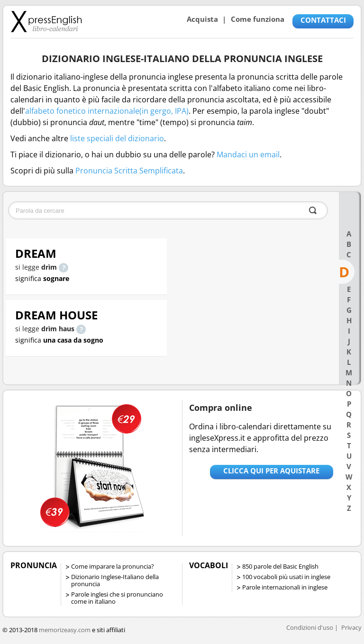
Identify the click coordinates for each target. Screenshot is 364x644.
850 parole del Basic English (280, 566)
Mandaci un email (248, 154)
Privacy (351, 627)
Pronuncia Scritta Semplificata (129, 171)
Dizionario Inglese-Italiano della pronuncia (115, 580)
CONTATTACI (323, 20)
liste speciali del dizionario (117, 138)
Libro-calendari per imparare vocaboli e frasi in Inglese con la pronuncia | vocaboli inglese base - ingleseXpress (46, 21)
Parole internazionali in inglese (285, 587)
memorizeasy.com (65, 630)
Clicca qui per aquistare (271, 471)
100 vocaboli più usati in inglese (286, 577)
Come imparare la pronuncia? (113, 566)
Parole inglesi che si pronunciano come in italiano (117, 598)
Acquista (202, 19)
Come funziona (258, 19)
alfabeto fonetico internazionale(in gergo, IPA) (107, 111)
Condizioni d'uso (310, 627)
